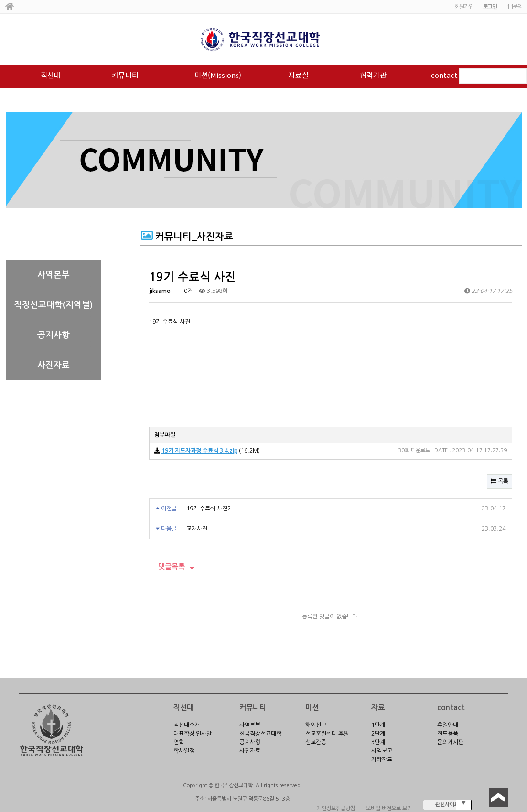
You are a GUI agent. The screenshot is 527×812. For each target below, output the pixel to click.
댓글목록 (167, 567)
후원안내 (448, 725)
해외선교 (316, 725)
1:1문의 (514, 7)
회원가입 (464, 7)
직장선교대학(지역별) (53, 305)
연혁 (179, 742)
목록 (500, 481)
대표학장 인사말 (193, 734)
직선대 (51, 75)
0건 (185, 291)
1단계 (378, 725)
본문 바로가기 (0, 0)
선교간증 (316, 742)
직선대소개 (187, 725)
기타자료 (382, 759)
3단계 (378, 742)
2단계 (378, 734)
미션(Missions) (218, 75)
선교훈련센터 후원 (327, 734)
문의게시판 (450, 742)
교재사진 (197, 529)
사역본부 (54, 275)
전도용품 (448, 734)
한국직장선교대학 (260, 734)
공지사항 (54, 335)
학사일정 (184, 751)
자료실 (299, 75)
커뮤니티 (125, 75)
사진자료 (54, 365)
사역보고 (382, 751)
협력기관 (373, 75)
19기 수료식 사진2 (209, 509)
